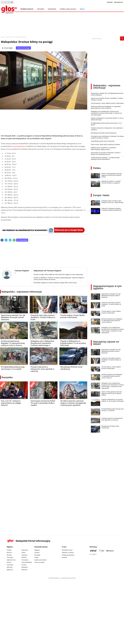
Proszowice (25, 560)
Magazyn (37, 550)
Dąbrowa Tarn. (11, 560)
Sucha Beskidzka (27, 562)
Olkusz (24, 552)
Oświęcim (25, 555)
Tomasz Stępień (8, 48)
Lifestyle (37, 552)
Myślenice (10, 570)
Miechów (10, 567)
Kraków (9, 550)
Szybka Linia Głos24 (68, 9)
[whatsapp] (14, 240)
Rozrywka (52, 9)
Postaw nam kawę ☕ (23, 48)
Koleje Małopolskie (18, 146)
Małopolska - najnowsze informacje (22, 292)
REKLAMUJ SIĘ (118, 2)
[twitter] (6, 240)
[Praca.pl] (93, 551)
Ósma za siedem (40, 562)
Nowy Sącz (25, 550)
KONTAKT (110, 2)
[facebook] (2, 240)
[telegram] (10, 240)
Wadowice (25, 567)
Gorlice (9, 562)
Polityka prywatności (68, 555)
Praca (82, 9)
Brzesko (9, 555)
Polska (97, 168)
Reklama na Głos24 (68, 552)
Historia (41, 9)
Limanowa (10, 565)
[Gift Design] (93, 554)
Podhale (24, 557)
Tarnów (24, 565)
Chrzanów (10, 557)
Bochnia (9, 552)
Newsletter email (67, 550)
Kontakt (64, 557)
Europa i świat (101, 195)
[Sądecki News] (102, 551)
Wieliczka (24, 570)
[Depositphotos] (110, 551)
